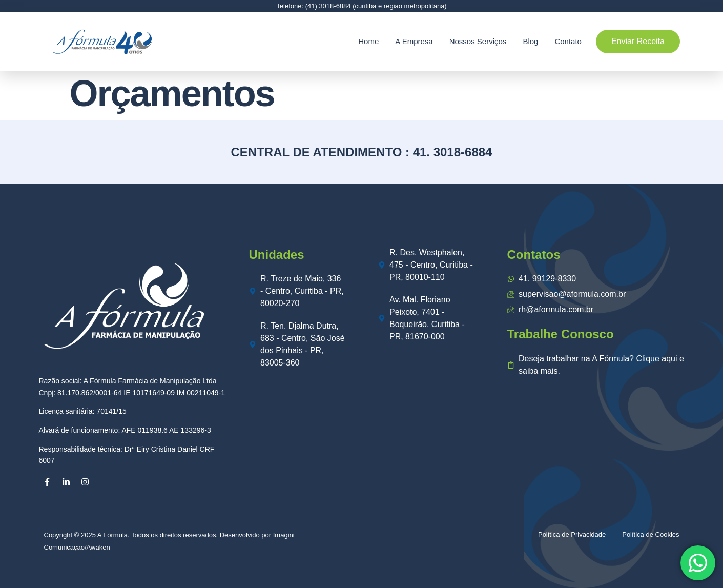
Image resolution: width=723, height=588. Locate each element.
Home (368, 41)
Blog (530, 41)
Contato (568, 41)
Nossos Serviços (478, 41)
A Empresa (414, 41)
